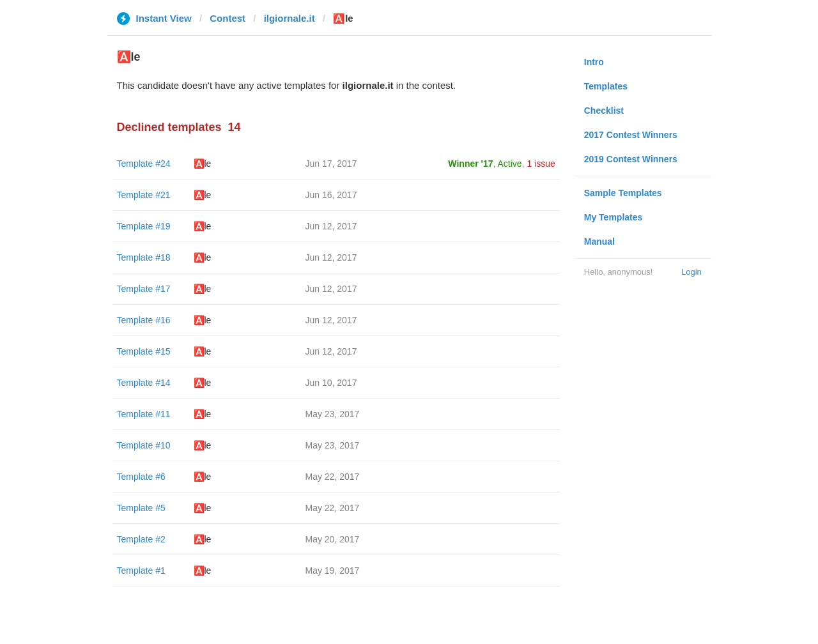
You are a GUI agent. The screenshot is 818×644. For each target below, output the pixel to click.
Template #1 (141, 571)
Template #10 (144, 445)
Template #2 (141, 539)
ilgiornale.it (289, 18)
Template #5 (141, 508)
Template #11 (144, 414)
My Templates (613, 217)
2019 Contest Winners (631, 159)
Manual (599, 241)
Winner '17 (470, 164)
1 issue (541, 164)
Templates (606, 86)
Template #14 (144, 383)
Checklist (604, 111)
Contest (228, 18)
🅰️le (203, 164)
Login (691, 272)
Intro (594, 62)
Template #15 (144, 351)
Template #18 (144, 257)
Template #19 (144, 226)
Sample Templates (623, 193)
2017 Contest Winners (631, 135)
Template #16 (144, 320)
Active (509, 164)
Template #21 (144, 195)
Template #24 (144, 164)
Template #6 (141, 477)
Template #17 (144, 289)
